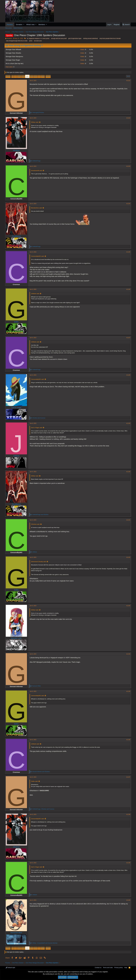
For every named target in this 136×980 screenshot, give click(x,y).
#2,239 (128, 863)
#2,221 (128, 81)
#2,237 (128, 777)
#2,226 (128, 289)
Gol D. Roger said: (37, 428)
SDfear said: (36, 122)
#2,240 (128, 900)
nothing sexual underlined (90, 38)
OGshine (17, 150)
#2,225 (128, 252)
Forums (10, 24)
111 (23, 76)
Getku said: (35, 781)
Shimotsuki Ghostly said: (39, 562)
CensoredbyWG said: (38, 256)
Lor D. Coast (17, 407)
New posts (9, 28)
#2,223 (128, 166)
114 (35, 76)
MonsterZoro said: (37, 208)
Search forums (18, 28)
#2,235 (128, 691)
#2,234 (128, 654)
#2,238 (128, 814)
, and (44, 809)
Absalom (9, 38)
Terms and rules (108, 968)
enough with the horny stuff (59, 38)
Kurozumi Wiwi (17, 933)
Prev (8, 76)
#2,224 (128, 204)
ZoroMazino (17, 236)
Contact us (98, 968)
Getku (17, 322)
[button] (24, 24)
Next (48, 76)
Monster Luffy (17, 638)
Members (42, 24)
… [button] (15, 76)
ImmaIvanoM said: (37, 170)
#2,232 (128, 557)
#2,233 (128, 606)
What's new (30, 24)
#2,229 (128, 423)
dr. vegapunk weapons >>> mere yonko (38, 38)
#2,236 (128, 740)
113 (31, 76)
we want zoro (38, 41)
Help (126, 968)
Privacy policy (119, 968)
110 (19, 76)
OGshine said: (36, 524)
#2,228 (128, 375)
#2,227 (128, 338)
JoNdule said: (36, 294)
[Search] (126, 24)
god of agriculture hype (75, 38)
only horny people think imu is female (110, 38)
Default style (10, 968)
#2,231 (128, 520)
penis (31, 41)
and (39, 418)
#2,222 (128, 118)
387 (43, 76)
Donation (19, 24)
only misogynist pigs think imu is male (17, 41)
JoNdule (17, 456)
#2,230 (128, 472)
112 (27, 76)
